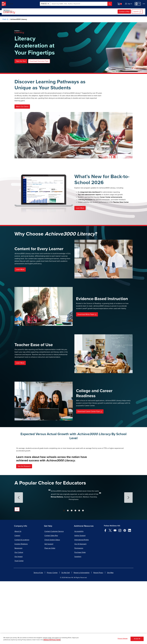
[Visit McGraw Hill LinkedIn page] (130, 593)
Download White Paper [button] (87, 314)
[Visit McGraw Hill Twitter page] (110, 593)
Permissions (79, 611)
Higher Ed (21, 4)
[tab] (64, 573)
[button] (128, 4)
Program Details (53, 12)
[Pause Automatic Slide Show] (17, 572)
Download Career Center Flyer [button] (90, 411)
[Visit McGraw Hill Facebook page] (105, 593)
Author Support (80, 598)
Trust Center (19, 624)
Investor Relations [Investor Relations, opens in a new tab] (21, 607)
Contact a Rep (124, 12)
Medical (31, 4)
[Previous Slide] (19, 560)
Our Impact (19, 619)
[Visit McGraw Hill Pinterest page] (125, 593)
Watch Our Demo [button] (22, 107)
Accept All (137, 639)
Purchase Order (80, 615)
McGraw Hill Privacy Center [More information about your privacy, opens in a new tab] (52, 640)
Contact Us (85, 12)
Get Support (49, 607)
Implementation (70, 12)
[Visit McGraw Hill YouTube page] (115, 593)
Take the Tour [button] (21, 61)
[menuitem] (30, 12)
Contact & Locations (22, 602)
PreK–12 (11, 4)
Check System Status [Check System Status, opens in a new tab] (52, 602)
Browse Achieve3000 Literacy (30, 12)
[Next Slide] (128, 560)
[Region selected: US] (138, 4)
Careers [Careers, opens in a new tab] (17, 598)
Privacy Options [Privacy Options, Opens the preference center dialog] (123, 639)
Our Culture (19, 615)
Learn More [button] (80, 208)
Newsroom (18, 611)
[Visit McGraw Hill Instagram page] (120, 593)
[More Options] (144, 4)
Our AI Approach (80, 607)
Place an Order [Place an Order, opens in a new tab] (50, 611)
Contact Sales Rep (51, 598)
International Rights (82, 602)
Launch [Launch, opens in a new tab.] (137, 12)
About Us (18, 594)
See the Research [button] (24, 529)
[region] (73, 639)
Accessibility (79, 594)
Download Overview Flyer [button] (39, 61)
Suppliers (78, 619)
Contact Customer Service (54, 594)
